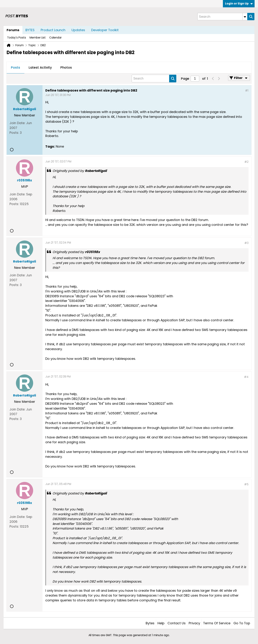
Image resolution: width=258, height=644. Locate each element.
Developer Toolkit (105, 30)
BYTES (30, 30)
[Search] (222, 17)
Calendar (55, 38)
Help (161, 623)
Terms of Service (217, 623)
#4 (246, 377)
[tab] (15, 68)
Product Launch (53, 30)
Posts (15, 67)
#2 (246, 162)
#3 (246, 243)
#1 (247, 91)
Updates (78, 30)
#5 (246, 484)
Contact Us (177, 623)
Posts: (14, 133)
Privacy (194, 623)
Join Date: (17, 123)
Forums (13, 30)
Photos (66, 67)
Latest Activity (40, 67)
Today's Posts (17, 38)
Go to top (242, 623)
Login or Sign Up (239, 3)
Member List (38, 38)
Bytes (150, 623)
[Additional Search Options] (245, 17)
